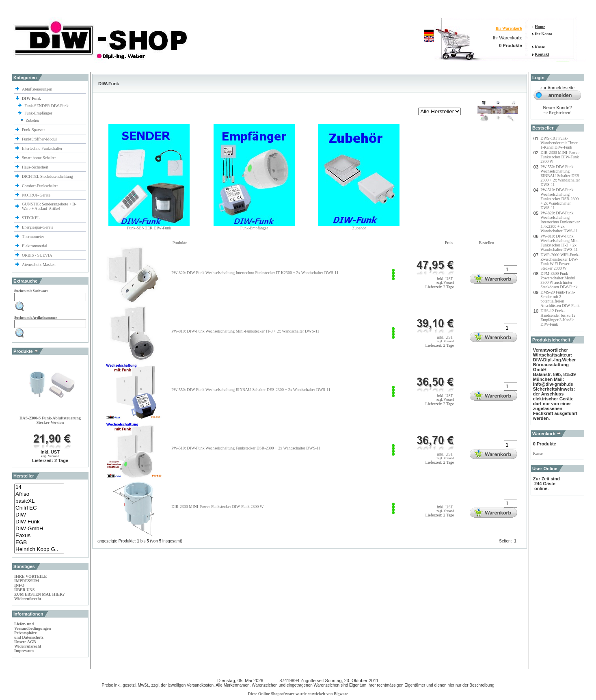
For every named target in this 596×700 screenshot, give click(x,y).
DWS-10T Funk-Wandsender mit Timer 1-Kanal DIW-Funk (559, 143)
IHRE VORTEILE (30, 576)
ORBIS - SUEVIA (37, 255)
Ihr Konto (543, 34)
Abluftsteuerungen (38, 89)
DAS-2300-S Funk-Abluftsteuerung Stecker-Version (50, 420)
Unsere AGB (25, 642)
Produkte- (180, 243)
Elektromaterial (35, 246)
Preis (449, 243)
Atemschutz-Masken (39, 265)
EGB (39, 543)
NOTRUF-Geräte (36, 195)
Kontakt (542, 54)
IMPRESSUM (27, 581)
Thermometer (33, 237)
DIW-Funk (39, 522)
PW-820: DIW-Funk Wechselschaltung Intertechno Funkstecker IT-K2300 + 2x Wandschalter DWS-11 (255, 273)
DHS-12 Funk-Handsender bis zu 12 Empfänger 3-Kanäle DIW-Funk (558, 318)
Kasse (540, 47)
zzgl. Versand (50, 456)
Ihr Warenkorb (509, 28)
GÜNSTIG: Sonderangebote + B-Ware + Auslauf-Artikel (49, 206)
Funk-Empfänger (39, 113)
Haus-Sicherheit (36, 167)
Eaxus (39, 536)
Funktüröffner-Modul (39, 139)
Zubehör (32, 120)
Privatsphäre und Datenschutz (29, 635)
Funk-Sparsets (34, 130)
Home (540, 27)
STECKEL (31, 218)
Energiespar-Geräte (38, 227)
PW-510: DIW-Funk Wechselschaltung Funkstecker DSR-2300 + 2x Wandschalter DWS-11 (246, 448)
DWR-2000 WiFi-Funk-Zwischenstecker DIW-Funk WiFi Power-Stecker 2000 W (560, 261)
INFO (19, 585)
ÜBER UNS (24, 590)
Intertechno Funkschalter (43, 148)
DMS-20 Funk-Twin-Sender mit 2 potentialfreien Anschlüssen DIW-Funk (560, 299)
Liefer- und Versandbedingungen (32, 626)
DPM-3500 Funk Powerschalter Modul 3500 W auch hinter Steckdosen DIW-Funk (559, 280)
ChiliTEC (39, 508)
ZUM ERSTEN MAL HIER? (39, 594)
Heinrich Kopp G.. (39, 550)
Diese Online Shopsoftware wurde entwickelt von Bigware (298, 694)
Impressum (24, 651)
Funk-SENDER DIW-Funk (47, 106)
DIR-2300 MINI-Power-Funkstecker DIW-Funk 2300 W (217, 507)
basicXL (39, 501)
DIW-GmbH (39, 529)
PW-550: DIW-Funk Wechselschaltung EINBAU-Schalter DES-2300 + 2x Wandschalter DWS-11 (251, 390)
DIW (39, 515)
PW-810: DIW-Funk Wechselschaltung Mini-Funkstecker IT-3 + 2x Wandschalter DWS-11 (245, 331)
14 (39, 487)
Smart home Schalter (39, 158)
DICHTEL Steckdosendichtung (47, 176)
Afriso (39, 494)
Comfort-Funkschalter (40, 186)
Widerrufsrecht (28, 599)
